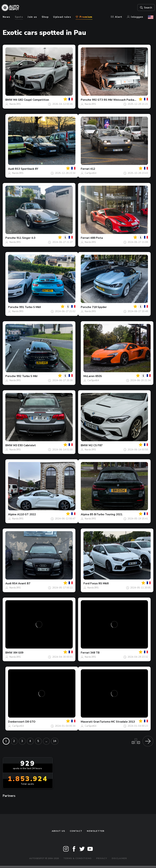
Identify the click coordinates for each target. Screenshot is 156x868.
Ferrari (85, 169)
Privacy (102, 858)
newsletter (96, 831)
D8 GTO (30, 722)
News (6, 17)
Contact (76, 831)
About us (58, 831)
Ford (87, 583)
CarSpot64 (91, 173)
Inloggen (135, 17)
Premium (84, 17)
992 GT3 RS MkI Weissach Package (115, 100)
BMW (9, 100)
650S (99, 376)
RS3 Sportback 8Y (27, 169)
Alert (117, 17)
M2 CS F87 (96, 445)
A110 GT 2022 (27, 514)
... (46, 741)
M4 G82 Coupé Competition (31, 100)
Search (144, 8)
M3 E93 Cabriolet (25, 445)
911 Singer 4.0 (26, 238)
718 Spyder (99, 307)
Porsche (86, 100)
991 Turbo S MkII (30, 307)
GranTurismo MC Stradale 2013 (114, 722)
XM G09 (18, 653)
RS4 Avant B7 (21, 583)
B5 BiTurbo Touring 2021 (106, 514)
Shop (45, 17)
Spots (19, 17)
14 (55, 741)
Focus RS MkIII (99, 583)
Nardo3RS (15, 104)
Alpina (85, 514)
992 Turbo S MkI (27, 376)
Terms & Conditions (77, 858)
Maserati (87, 722)
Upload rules (62, 17)
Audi (11, 169)
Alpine (12, 514)
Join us (32, 17)
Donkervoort (16, 722)
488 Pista (97, 238)
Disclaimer (119, 858)
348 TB (95, 653)
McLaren (89, 376)
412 (93, 169)
